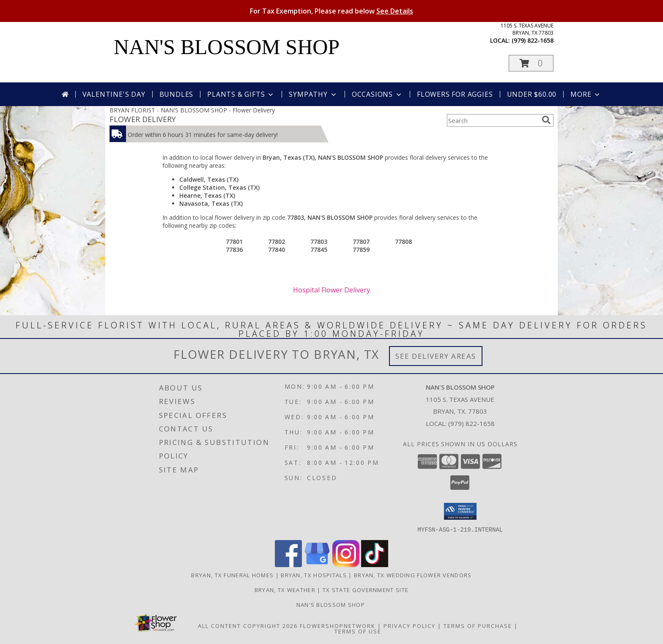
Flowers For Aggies (455, 94)
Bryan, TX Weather (285, 589)
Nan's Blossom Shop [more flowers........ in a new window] (332, 604)
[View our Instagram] (346, 564)
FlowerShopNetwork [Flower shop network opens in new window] (338, 625)
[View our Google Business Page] (317, 564)
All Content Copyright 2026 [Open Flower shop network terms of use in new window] (248, 625)
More (586, 94)
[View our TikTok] (375, 564)
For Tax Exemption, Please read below (331, 11)
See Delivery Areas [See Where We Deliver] (436, 356)
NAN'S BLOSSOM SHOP (227, 47)
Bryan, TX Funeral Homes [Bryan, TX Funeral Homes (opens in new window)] (232, 575)
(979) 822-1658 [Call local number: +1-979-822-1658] (533, 40)
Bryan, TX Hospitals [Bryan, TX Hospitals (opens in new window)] (314, 575)
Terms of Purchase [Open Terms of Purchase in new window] (478, 625)
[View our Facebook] (288, 564)
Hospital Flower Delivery (331, 290)
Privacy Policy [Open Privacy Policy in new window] (410, 625)
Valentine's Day (114, 94)
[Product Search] (493, 120)
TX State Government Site (366, 589)
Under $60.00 (532, 94)
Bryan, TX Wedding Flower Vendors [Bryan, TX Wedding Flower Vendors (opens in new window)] (413, 575)
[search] (546, 120)
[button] (531, 63)
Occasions (377, 94)
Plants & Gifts (241, 94)
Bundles (177, 94)
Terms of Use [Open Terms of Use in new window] (358, 631)
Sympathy (313, 94)
